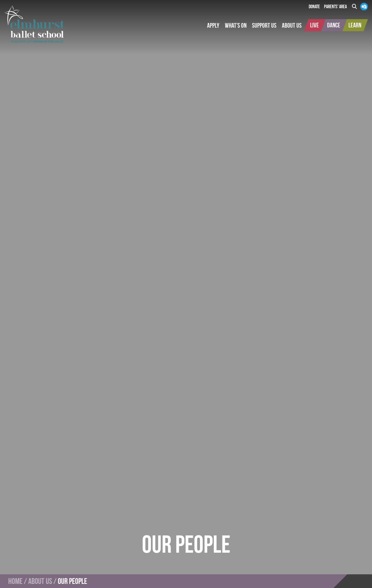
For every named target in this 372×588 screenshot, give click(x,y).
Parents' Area (335, 7)
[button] (213, 25)
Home (15, 581)
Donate (314, 7)
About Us (40, 581)
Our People (72, 581)
